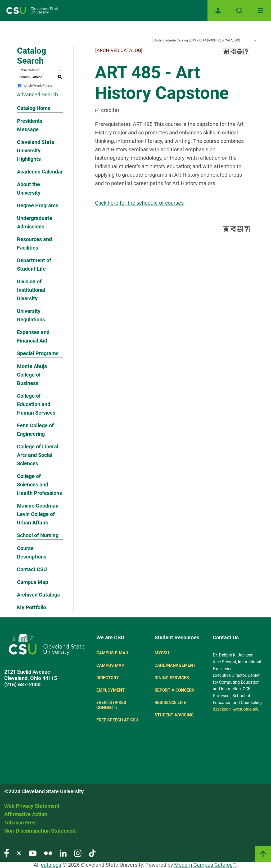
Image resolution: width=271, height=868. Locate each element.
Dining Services (172, 678)
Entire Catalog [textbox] (29, 70)
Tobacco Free (20, 823)
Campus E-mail (113, 653)
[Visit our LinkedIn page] (63, 853)
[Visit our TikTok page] (92, 853)
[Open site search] (239, 11)
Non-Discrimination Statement (40, 831)
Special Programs (38, 353)
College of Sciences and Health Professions (39, 485)
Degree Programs (38, 205)
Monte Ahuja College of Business (32, 375)
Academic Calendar (40, 172)
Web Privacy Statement (32, 806)
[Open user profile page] (218, 11)
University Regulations (31, 315)
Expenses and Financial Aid (33, 336)
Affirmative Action (26, 814)
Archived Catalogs (38, 595)
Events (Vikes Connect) (111, 705)
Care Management (175, 665)
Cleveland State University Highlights (36, 151)
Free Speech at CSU (117, 720)
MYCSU (162, 653)
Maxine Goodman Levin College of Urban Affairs (38, 514)
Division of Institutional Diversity (31, 290)
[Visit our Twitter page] (19, 853)
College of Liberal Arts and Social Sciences (38, 455)
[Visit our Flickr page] (48, 853)
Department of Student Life (34, 265)
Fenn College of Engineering (35, 430)
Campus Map (33, 582)
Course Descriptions (32, 552)
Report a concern (175, 690)
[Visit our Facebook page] (7, 853)
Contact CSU (32, 569)
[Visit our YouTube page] (33, 853)
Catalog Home (34, 108)
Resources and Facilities (34, 243)
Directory (108, 678)
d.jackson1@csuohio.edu (236, 709)
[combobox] (205, 40)
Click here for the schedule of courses (139, 203)
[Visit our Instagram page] (78, 853)
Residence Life (170, 703)
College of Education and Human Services (36, 404)
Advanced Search (37, 95)
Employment (110, 690)
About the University (29, 189)
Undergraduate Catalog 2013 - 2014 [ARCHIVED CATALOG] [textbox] (197, 40)
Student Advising (174, 715)
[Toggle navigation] (260, 11)
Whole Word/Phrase (38, 86)
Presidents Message (30, 125)
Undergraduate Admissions (35, 222)
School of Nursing (38, 535)
